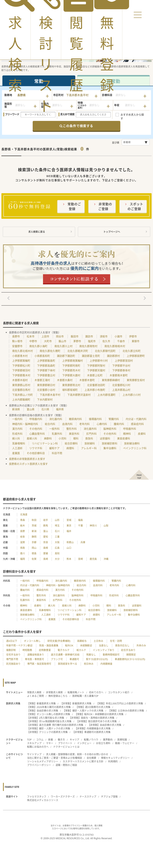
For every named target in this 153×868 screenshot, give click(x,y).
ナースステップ (88, 797)
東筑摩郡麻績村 (111, 380)
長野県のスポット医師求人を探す (28, 464)
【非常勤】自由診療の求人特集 (105, 725)
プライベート (65, 743)
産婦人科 (32, 438)
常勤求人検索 (34, 692)
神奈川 (93, 526)
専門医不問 (12, 659)
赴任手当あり (128, 650)
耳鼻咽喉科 (19, 443)
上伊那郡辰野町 (136, 356)
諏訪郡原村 (113, 356)
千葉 (80, 526)
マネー (50, 743)
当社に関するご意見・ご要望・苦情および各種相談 (55, 758)
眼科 (76, 438)
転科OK (69, 646)
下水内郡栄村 (45, 399)
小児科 (62, 438)
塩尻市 (92, 341)
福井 (69, 531)
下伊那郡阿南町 (71, 366)
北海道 (24, 515)
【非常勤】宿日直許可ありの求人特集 (96, 721)
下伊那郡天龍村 (96, 370)
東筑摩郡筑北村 (71, 385)
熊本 (69, 559)
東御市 (136, 341)
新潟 (34, 531)
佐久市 (106, 341)
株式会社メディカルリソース (43, 800)
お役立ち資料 (103, 743)
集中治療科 (110, 448)
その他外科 (110, 434)
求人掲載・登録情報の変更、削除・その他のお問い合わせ (77, 754)
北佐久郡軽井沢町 (78, 351)
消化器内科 (56, 419)
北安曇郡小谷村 (46, 390)
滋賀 (23, 542)
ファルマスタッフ (37, 797)
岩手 (46, 520)
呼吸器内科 (36, 419)
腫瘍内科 (119, 424)
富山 (46, 531)
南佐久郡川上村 (63, 346)
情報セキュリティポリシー (115, 758)
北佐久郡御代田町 (105, 351)
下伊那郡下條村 (46, 370)
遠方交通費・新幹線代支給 (65, 655)
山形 (57, 520)
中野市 (33, 341)
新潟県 (16, 409)
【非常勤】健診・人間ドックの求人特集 (49, 729)
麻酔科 (48, 438)
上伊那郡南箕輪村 (73, 361)
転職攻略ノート (76, 692)
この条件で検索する (76, 126)
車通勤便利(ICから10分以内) (130, 659)
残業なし (91, 655)
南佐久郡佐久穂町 (50, 351)
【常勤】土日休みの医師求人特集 (126, 711)
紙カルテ (81, 650)
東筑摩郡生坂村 (136, 380)
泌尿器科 (105, 438)
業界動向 (108, 740)
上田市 (45, 336)
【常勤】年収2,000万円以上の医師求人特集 (120, 704)
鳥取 (23, 548)
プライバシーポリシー (39, 765)
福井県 (60, 409)
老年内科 (84, 424)
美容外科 (74, 434)
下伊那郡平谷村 (121, 366)
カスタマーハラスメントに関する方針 (83, 761)
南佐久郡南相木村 (115, 346)
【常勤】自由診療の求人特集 (43, 711)
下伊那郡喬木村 (21, 375)
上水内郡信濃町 (106, 395)
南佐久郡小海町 (38, 346)
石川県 (45, 409)
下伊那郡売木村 (71, 370)
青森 (23, 520)
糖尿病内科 (75, 419)
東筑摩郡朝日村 (46, 385)
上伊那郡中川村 (99, 361)
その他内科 (36, 429)
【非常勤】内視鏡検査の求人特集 (93, 729)
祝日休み (89, 664)
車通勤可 (74, 659)
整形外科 (72, 429)
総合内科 (50, 424)
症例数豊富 (45, 650)
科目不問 (57, 453)
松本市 (31, 336)
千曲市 (121, 341)
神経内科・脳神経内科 (25, 424)
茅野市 (77, 341)
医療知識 (122, 740)
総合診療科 (71, 443)
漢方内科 (17, 429)
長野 (23, 531)
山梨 (106, 526)
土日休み (98, 641)
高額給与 (82, 641)
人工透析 (17, 448)
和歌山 (70, 542)
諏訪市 (89, 336)
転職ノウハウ (91, 740)
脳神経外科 (110, 429)
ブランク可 (57, 659)
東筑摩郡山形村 (21, 385)
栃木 (23, 526)
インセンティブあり (104, 650)
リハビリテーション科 (45, 443)
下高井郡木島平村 (50, 395)
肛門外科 (91, 434)
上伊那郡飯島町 (46, 361)
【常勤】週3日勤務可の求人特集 (93, 707)
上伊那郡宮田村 (124, 361)
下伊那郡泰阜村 (121, 370)
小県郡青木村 (20, 356)
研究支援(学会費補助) (59, 641)
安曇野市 (17, 346)
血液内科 (67, 424)
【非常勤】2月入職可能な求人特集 (46, 718)
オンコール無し (32, 641)
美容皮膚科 (124, 438)
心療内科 (102, 424)
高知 (57, 553)
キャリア (75, 740)
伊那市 (133, 336)
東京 (69, 526)
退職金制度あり (36, 655)
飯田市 (75, 336)
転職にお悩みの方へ (38, 747)
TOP (29, 740)
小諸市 (118, 336)
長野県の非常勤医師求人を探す (27, 459)
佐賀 (34, 559)
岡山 (34, 548)
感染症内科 (137, 424)
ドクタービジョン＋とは (66, 747)
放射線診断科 (110, 443)
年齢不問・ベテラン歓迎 (19, 646)
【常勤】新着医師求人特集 (41, 704)
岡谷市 (60, 336)
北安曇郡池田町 (96, 385)
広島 (57, 548)
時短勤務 (27, 650)
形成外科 (17, 434)
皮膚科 (142, 434)
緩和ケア (54, 448)
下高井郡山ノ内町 (23, 395)
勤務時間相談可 (111, 655)
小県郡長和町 (42, 356)
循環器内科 (95, 419)
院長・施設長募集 (49, 646)
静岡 (34, 537)
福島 (80, 520)
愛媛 (46, 553)
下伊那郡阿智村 (96, 366)
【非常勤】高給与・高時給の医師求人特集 (92, 718)
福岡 (23, 559)
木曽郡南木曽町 (119, 375)
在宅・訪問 (116, 641)
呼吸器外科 (130, 429)
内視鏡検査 (106, 664)
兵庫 (83, 542)
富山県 (31, 409)
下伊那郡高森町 (46, 366)
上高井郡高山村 (121, 390)
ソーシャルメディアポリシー (43, 761)
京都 (34, 542)
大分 (57, 559)
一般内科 (17, 419)
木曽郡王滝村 (42, 380)
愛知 (46, 537)
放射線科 (90, 443)
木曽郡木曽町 (87, 380)
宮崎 (80, 559)
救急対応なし (122, 646)
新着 (51, 740)
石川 (57, 531)
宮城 (69, 520)
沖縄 (106, 559)
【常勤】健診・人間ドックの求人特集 (83, 711)
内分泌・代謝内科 (136, 419)
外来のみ (141, 646)
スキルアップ (34, 743)
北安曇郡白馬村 (21, 390)
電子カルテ (64, 650)
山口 (69, 548)
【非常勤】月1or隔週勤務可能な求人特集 (49, 721)
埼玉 (57, 526)
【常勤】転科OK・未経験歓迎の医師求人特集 (99, 714)
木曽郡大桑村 (65, 380)
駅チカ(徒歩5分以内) (97, 659)
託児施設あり (13, 664)
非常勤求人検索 (54, 692)
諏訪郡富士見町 (91, 356)
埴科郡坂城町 (70, 390)
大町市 (48, 341)
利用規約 (113, 761)
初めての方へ (96, 692)
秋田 (34, 520)
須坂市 (104, 336)
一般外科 (54, 429)
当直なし (104, 646)
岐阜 (23, 537)
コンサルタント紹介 (119, 692)
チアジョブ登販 (109, 797)
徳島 (34, 553)
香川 (23, 553)
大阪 (57, 542)
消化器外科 (90, 429)
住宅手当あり (13, 655)
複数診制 (11, 650)
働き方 (61, 740)
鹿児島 (93, 559)
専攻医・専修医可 (34, 659)
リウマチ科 (36, 448)
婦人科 (16, 438)
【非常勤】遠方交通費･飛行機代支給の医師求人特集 (55, 725)
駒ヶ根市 (17, 341)
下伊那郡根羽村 (21, 370)
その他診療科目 (36, 453)
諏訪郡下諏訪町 (66, 356)
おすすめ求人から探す (132, 115)
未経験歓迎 (86, 646)
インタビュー (84, 743)
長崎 (46, 559)
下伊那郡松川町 (21, 366)
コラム (40, 740)
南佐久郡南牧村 (88, 346)
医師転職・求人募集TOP (85, 696)
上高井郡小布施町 (95, 390)
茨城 (34, 526)
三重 (57, 537)
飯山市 (62, 341)
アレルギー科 (89, 448)
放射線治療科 (132, 443)
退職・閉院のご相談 (66, 765)
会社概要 (91, 758)
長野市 (16, 336)
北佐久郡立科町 (132, 351)
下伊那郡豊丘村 (46, 375)
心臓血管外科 (37, 434)
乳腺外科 (57, 434)
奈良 (46, 542)
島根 (46, 548)
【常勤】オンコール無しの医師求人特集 (49, 714)
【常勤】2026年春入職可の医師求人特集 (49, 707)
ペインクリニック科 (135, 448)
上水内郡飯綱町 (21, 399)
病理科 (70, 448)
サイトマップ (34, 754)
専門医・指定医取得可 (39, 664)
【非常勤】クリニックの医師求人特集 (47, 732)
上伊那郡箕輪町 (21, 361)
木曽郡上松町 (95, 375)
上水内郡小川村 (132, 395)
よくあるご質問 (35, 696)
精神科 (127, 434)
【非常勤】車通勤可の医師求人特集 (91, 732)
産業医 (16, 453)
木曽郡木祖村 (20, 380)
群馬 (46, 526)
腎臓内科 (114, 419)
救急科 (89, 438)
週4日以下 (12, 641)
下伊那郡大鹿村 (71, 375)
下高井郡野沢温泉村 (79, 395)
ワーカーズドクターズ (63, 797)
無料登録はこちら (58, 696)
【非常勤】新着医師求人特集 (76, 704)
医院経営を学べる (68, 664)
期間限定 (131, 655)
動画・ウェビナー (125, 743)
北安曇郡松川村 (121, 385)
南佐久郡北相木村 (23, 351)
